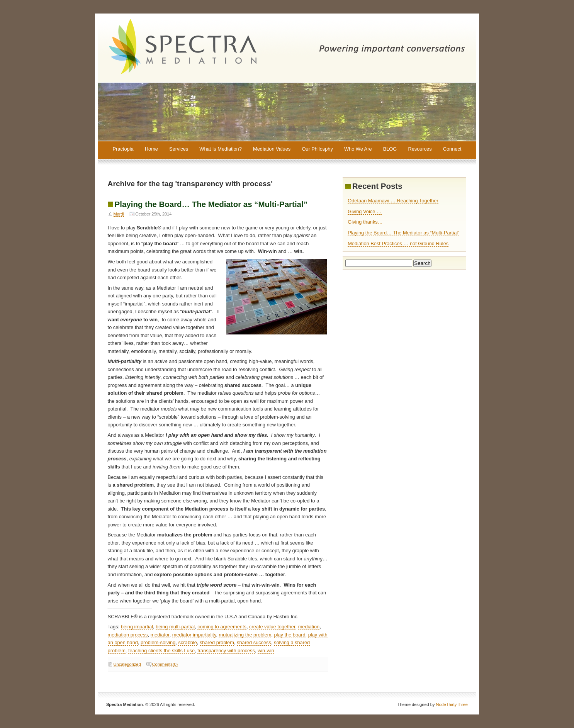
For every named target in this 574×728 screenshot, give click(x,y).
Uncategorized (127, 664)
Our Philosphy (317, 149)
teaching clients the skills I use (161, 651)
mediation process (128, 635)
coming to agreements (222, 627)
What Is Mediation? (221, 149)
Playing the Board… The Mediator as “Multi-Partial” (211, 204)
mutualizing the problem (245, 635)
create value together (272, 627)
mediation (309, 627)
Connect (452, 149)
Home (151, 149)
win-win (266, 651)
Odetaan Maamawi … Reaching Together (393, 201)
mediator (160, 635)
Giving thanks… (365, 222)
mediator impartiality (194, 635)
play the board (290, 635)
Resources (420, 149)
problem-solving (158, 642)
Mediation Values (272, 149)
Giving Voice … (365, 211)
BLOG (390, 149)
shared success (254, 642)
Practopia (123, 149)
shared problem (217, 642)
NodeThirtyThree (452, 704)
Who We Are (358, 149)
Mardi (119, 214)
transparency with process (226, 651)
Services (179, 149)
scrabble (187, 642)
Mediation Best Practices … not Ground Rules (398, 244)
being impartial (137, 627)
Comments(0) (165, 664)
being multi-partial (175, 627)
